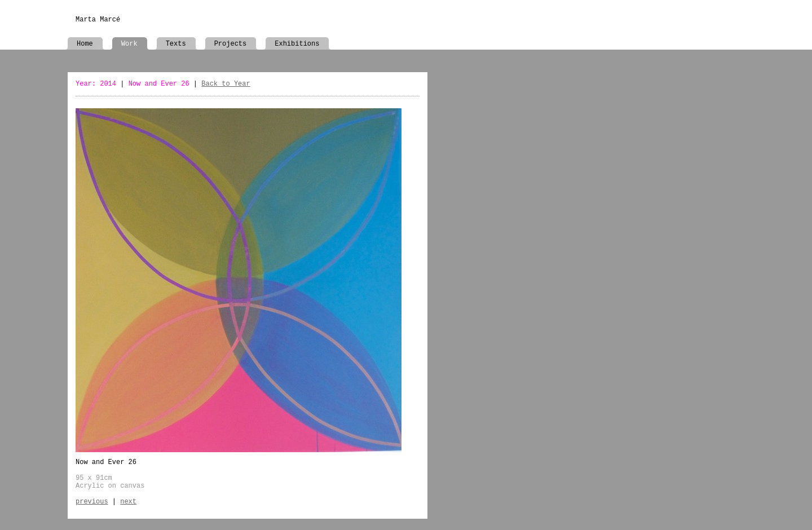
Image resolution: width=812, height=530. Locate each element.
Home (85, 44)
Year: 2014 (96, 84)
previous (92, 502)
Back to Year (226, 84)
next (128, 502)
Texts (176, 44)
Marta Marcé (98, 20)
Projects (231, 44)
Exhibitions (297, 44)
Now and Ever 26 (159, 84)
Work (129, 44)
